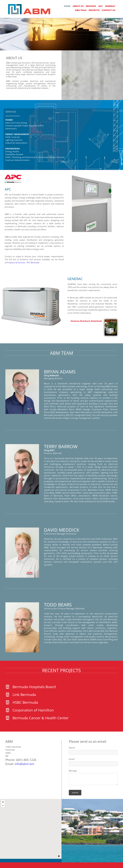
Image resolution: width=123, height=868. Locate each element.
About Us (78, 6)
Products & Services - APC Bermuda (23, 263)
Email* (72, 759)
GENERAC (110, 6)
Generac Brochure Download (86, 321)
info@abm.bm (24, 764)
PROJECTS (94, 10)
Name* (72, 748)
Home (67, 6)
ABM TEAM (81, 10)
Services (91, 6)
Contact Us (109, 10)
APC (100, 6)
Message (73, 771)
